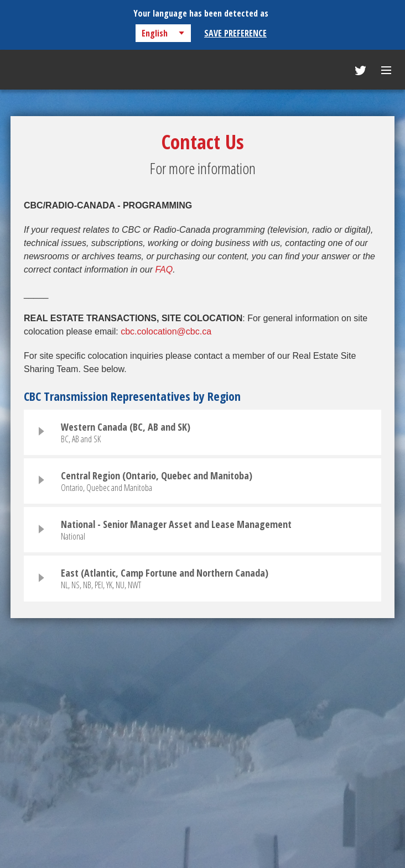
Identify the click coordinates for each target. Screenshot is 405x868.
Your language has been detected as (201, 13)
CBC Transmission (52, 71)
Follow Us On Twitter (360, 70)
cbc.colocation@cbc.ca (166, 331)
